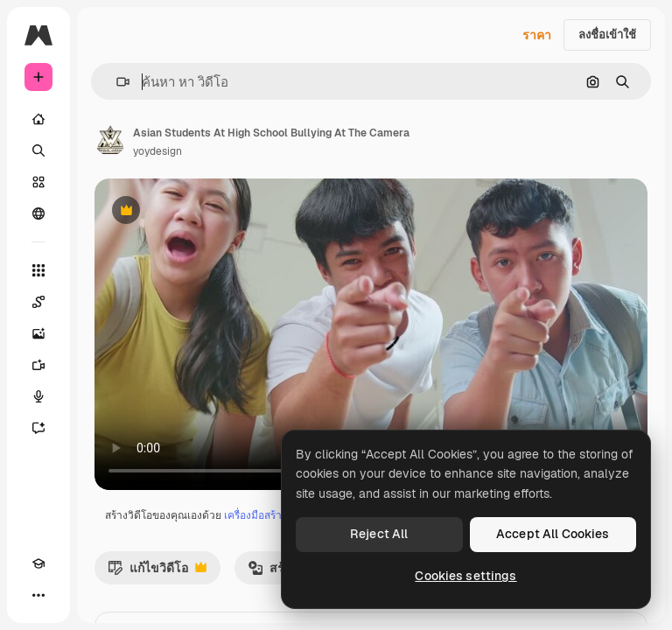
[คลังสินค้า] (38, 182)
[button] (116, 82)
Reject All (379, 534)
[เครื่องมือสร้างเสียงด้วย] (38, 396)
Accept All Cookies (553, 534)
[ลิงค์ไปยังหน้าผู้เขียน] (110, 140)
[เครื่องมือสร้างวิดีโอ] (38, 365)
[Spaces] (38, 302)
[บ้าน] (38, 119)
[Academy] (38, 563)
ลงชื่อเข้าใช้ (607, 35)
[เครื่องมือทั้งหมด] (38, 270)
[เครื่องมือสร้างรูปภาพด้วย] (38, 333)
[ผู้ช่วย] (38, 428)
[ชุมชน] (38, 213)
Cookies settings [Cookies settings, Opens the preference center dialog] (465, 576)
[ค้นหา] (38, 150)
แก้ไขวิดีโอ (157, 572)
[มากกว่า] (38, 595)
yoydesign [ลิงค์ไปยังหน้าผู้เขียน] (157, 151)
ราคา (537, 35)
